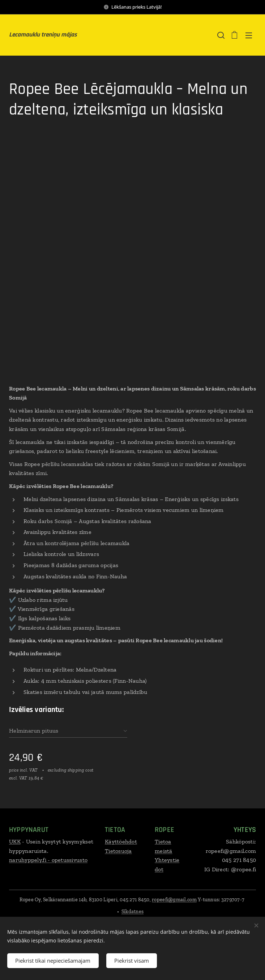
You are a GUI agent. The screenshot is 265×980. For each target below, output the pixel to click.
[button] (220, 35)
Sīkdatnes (132, 912)
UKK (15, 841)
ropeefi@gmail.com (174, 900)
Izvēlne (249, 35)
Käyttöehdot (121, 841)
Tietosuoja (118, 851)
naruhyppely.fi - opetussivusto (48, 860)
